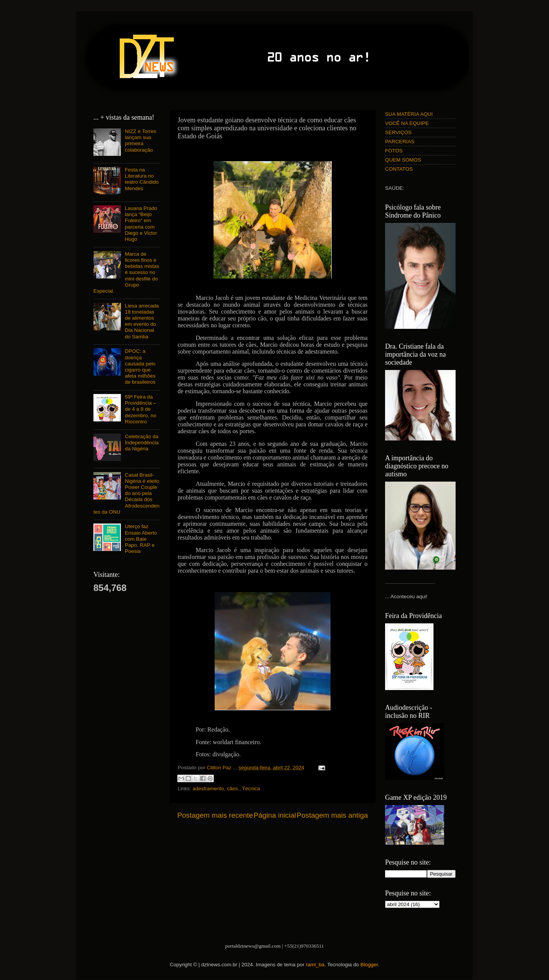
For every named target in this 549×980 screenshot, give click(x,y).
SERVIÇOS (398, 132)
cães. (233, 789)
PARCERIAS (400, 142)
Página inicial (275, 815)
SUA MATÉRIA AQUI (409, 114)
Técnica (251, 789)
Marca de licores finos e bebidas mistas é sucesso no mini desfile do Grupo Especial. (126, 272)
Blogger (369, 965)
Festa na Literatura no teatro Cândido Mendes (142, 179)
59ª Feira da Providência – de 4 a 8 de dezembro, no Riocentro (140, 409)
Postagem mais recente (215, 815)
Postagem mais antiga (332, 815)
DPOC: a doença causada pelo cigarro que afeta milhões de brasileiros (140, 367)
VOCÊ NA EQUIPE (407, 123)
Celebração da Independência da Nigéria (142, 443)
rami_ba (315, 965)
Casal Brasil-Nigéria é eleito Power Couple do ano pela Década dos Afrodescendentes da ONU (126, 493)
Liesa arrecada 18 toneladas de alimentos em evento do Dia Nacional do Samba (142, 321)
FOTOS (394, 151)
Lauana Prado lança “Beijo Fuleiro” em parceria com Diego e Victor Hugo (141, 224)
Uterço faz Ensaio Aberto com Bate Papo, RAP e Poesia (141, 539)
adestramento (208, 789)
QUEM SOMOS (403, 160)
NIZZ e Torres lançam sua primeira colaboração (140, 141)
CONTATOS (399, 169)
